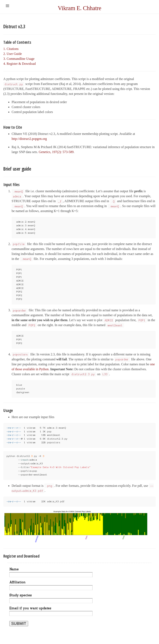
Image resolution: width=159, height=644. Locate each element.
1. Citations (11, 49)
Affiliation (17, 582)
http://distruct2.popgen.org (29, 139)
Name (14, 569)
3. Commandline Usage (19, 59)
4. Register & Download (19, 64)
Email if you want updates (30, 608)
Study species (20, 595)
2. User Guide (13, 54)
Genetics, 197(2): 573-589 (56, 152)
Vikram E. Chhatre (79, 8)
